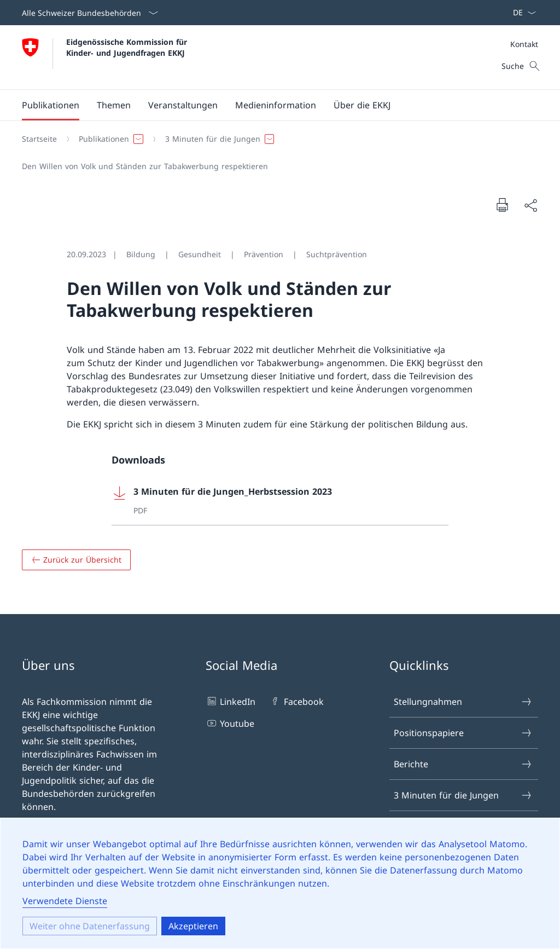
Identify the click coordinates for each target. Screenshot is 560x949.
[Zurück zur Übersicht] (76, 560)
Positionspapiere (463, 733)
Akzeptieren (193, 926)
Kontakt (524, 44)
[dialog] (280, 883)
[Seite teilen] (530, 205)
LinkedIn (231, 701)
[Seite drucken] (502, 205)
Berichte (463, 764)
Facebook (296, 701)
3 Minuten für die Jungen (463, 795)
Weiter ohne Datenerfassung (90, 926)
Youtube (230, 723)
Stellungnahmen (463, 702)
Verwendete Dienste (65, 901)
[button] (51, 105)
